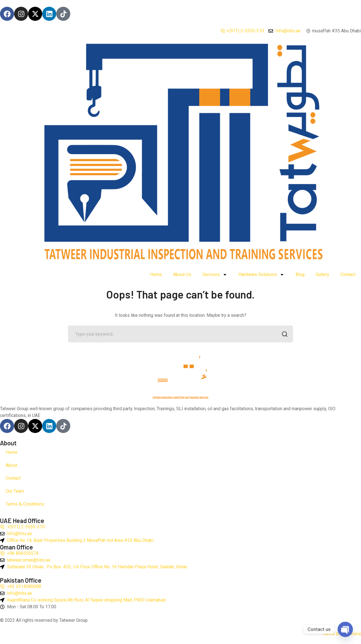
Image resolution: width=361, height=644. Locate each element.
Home (156, 274)
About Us (182, 274)
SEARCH (283, 335)
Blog (300, 274)
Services (215, 275)
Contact (348, 274)
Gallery (322, 274)
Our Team (15, 491)
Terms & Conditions (25, 504)
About (11, 465)
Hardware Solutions (261, 275)
